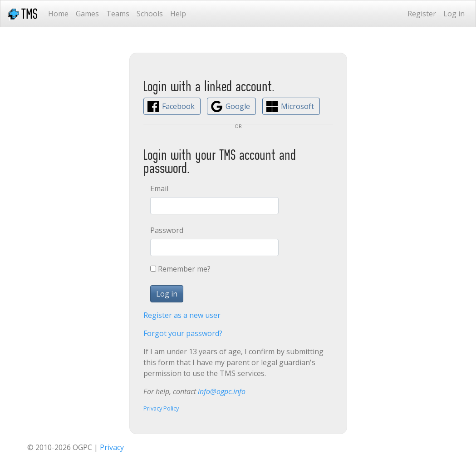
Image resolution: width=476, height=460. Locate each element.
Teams (118, 14)
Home (58, 14)
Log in (454, 14)
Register (422, 14)
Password (167, 230)
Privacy (112, 447)
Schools (150, 14)
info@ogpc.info (222, 391)
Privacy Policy (161, 408)
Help (178, 14)
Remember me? (184, 269)
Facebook (178, 106)
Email (159, 188)
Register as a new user (182, 315)
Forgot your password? (183, 333)
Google (238, 106)
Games (87, 14)
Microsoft (297, 106)
